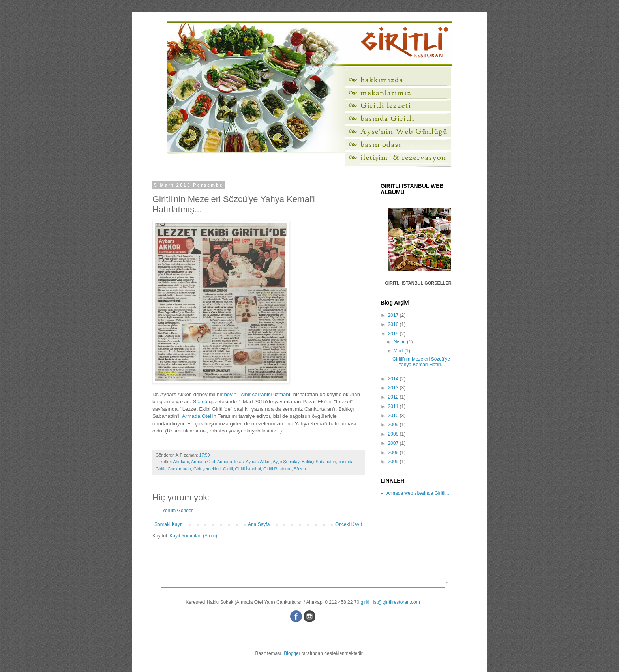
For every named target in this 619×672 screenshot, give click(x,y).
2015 (394, 334)
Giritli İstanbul (248, 469)
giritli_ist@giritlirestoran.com (390, 602)
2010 (394, 416)
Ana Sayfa (259, 524)
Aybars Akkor (258, 462)
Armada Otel (197, 416)
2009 (394, 425)
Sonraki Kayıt (168, 524)
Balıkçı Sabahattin (319, 462)
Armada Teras (230, 462)
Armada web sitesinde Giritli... (418, 493)
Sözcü (200, 402)
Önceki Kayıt (349, 524)
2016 (394, 324)
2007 (394, 443)
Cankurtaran (179, 469)
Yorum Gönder (178, 511)
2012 (394, 397)
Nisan (400, 342)
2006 (394, 453)
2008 (394, 434)
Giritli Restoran (277, 469)
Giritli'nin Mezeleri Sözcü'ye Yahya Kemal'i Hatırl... (421, 362)
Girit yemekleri (207, 469)
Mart (399, 351)
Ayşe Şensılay (286, 462)
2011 (394, 406)
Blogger (292, 653)
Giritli (228, 469)
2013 (394, 388)
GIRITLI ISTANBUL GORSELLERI (419, 283)
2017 (394, 315)
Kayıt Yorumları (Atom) (193, 536)
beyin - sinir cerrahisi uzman (257, 394)
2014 (394, 379)
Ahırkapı (181, 462)
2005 (394, 462)
